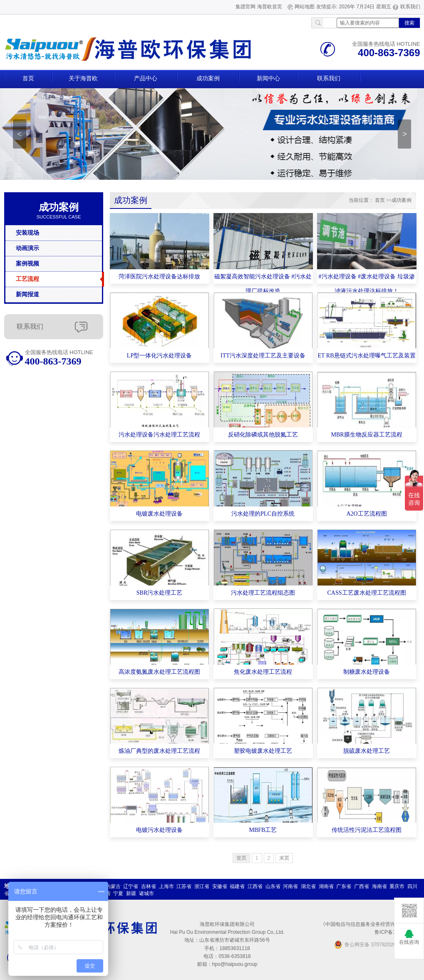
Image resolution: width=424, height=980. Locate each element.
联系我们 (410, 7)
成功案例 (208, 78)
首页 (28, 78)
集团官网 (245, 7)
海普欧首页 (270, 7)
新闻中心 (268, 78)
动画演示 (27, 248)
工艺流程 (27, 279)
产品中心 (146, 78)
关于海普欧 (83, 78)
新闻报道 (27, 294)
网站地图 (305, 7)
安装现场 (27, 233)
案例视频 (27, 264)
